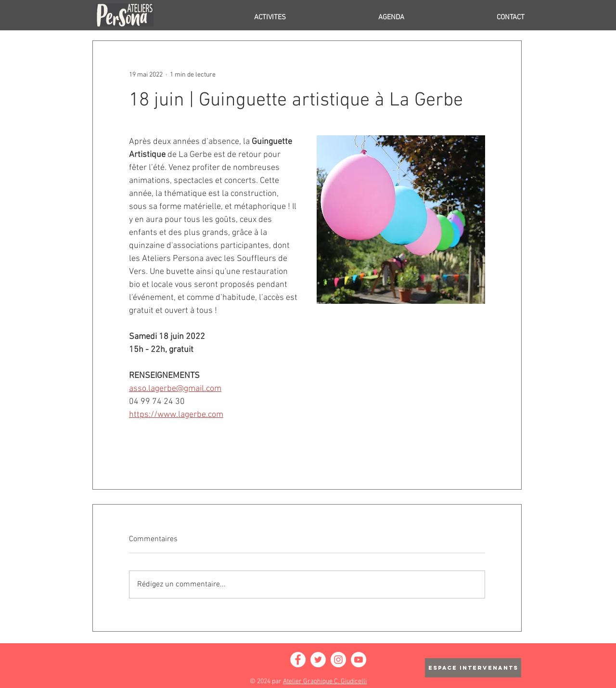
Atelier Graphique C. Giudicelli (325, 682)
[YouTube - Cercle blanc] (359, 660)
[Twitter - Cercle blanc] (318, 660)
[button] (230, 17)
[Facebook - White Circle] (298, 660)
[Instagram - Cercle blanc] (338, 660)
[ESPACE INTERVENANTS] (473, 668)
